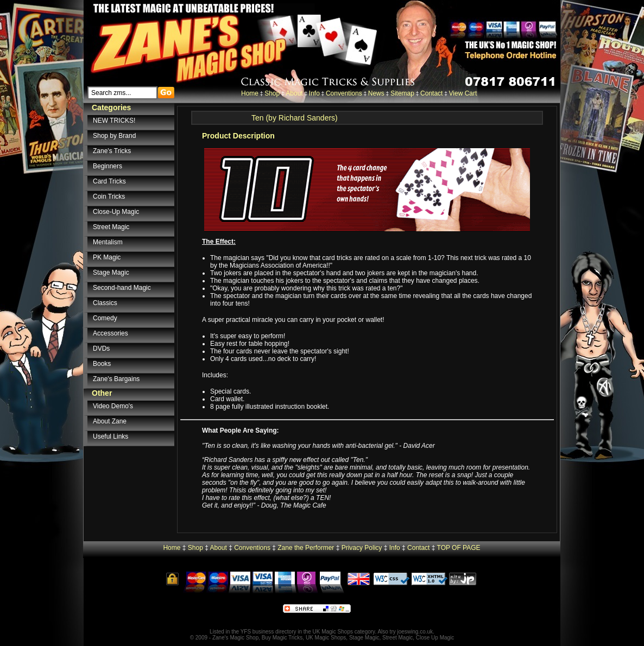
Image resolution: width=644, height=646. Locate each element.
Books (102, 364)
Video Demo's (113, 406)
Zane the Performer (306, 548)
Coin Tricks (109, 197)
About (294, 93)
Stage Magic (111, 273)
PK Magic (107, 257)
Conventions (344, 93)
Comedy (105, 318)
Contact (431, 93)
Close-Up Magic (116, 212)
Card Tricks (109, 181)
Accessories (111, 333)
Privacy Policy (362, 548)
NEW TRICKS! (114, 121)
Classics (105, 303)
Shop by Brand (114, 136)
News (376, 93)
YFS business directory (269, 632)
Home (250, 93)
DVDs (101, 349)
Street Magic (111, 227)
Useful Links (111, 436)
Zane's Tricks (112, 151)
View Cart (463, 93)
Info (314, 93)
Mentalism (108, 242)
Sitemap (402, 93)
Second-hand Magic (122, 288)
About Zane (110, 421)
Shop (272, 93)
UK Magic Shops (333, 632)
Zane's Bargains (116, 379)
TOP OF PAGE (459, 548)
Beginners (108, 166)
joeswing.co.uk (415, 632)
